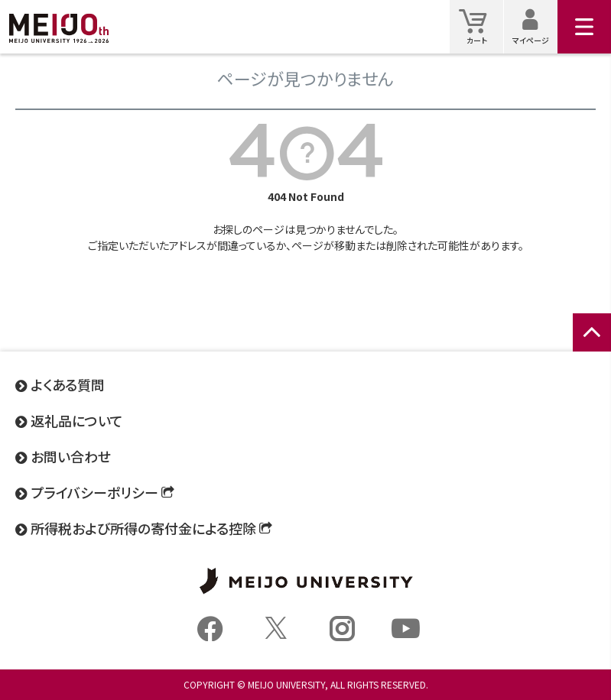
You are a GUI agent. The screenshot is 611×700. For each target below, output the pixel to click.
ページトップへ (592, 349)
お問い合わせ (71, 456)
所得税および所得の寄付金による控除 (143, 528)
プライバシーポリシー (94, 492)
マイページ (535, 26)
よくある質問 (68, 384)
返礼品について (77, 420)
